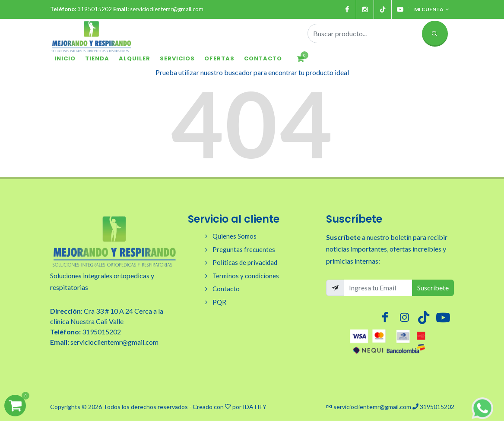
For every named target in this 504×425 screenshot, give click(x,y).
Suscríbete (433, 288)
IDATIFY (255, 407)
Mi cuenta (432, 9)
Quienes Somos (235, 236)
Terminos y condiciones (246, 276)
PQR (219, 302)
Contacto (226, 289)
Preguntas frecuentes (244, 249)
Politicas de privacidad (245, 262)
